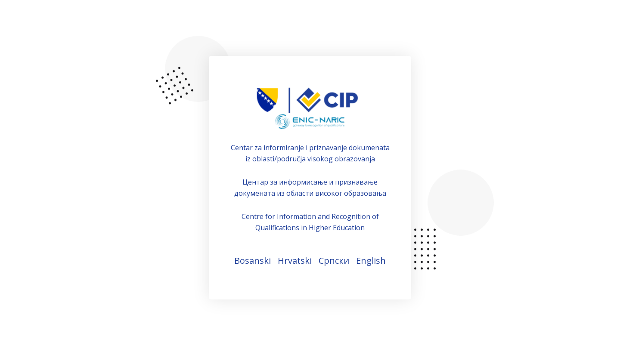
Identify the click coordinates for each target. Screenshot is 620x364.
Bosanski (253, 261)
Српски (334, 261)
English (371, 261)
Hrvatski (295, 261)
